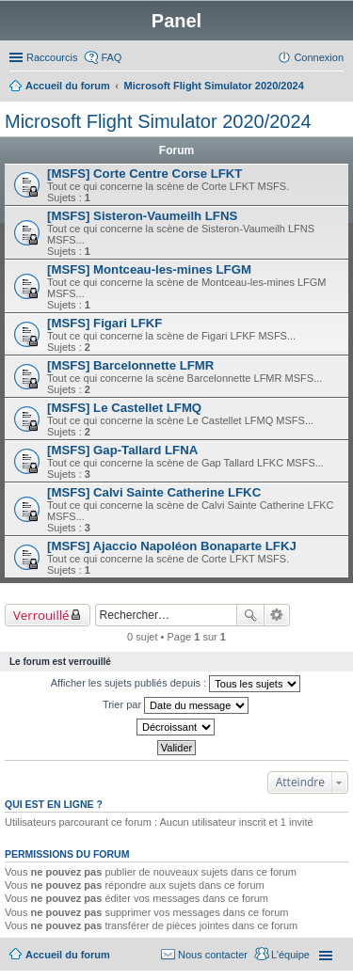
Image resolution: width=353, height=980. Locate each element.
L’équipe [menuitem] (290, 955)
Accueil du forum (68, 955)
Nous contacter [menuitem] (213, 955)
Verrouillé (41, 615)
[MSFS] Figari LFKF (104, 323)
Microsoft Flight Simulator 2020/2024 (158, 121)
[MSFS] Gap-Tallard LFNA (122, 450)
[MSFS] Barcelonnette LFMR (130, 365)
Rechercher (250, 615)
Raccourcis (52, 57)
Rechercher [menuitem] (336, 87)
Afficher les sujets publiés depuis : (176, 684)
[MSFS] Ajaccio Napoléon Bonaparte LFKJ (172, 546)
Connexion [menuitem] (319, 57)
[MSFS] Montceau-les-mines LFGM (149, 269)
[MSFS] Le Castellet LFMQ (124, 408)
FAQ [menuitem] (111, 57)
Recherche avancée (277, 615)
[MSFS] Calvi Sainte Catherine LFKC (154, 492)
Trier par (176, 705)
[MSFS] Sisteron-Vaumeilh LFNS (142, 216)
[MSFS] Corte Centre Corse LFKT (144, 174)
